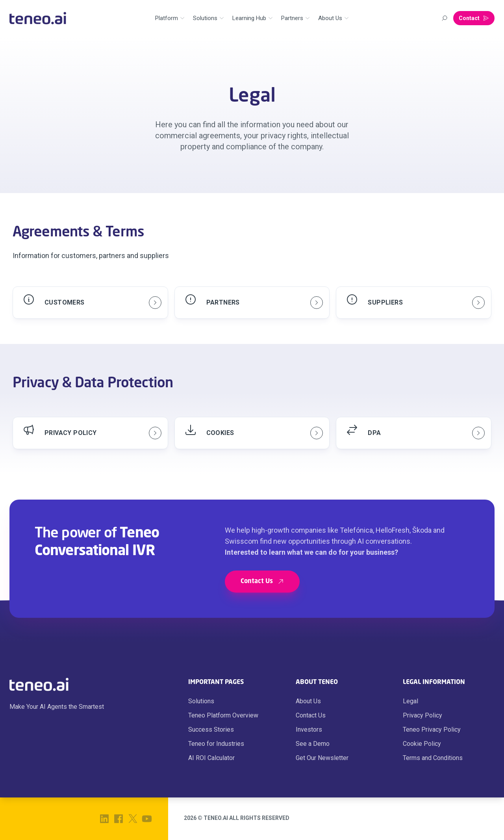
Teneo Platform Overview (223, 715)
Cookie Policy (422, 744)
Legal (410, 701)
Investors (309, 729)
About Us (308, 701)
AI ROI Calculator (211, 758)
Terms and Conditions (433, 758)
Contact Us (311, 715)
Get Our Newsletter (322, 758)
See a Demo (313, 744)
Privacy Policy (422, 715)
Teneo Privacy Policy (432, 729)
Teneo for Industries (216, 744)
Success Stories (211, 729)
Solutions (201, 701)
